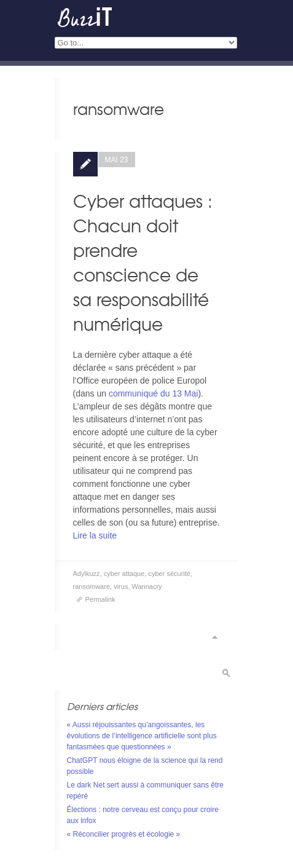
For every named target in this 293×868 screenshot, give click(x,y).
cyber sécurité (169, 574)
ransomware (92, 586)
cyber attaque (124, 574)
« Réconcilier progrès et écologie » (124, 834)
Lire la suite (95, 535)
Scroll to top (214, 637)
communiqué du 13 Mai (154, 393)
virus (121, 586)
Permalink (100, 599)
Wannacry (147, 586)
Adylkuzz (87, 574)
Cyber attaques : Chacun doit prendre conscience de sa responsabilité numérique (143, 262)
